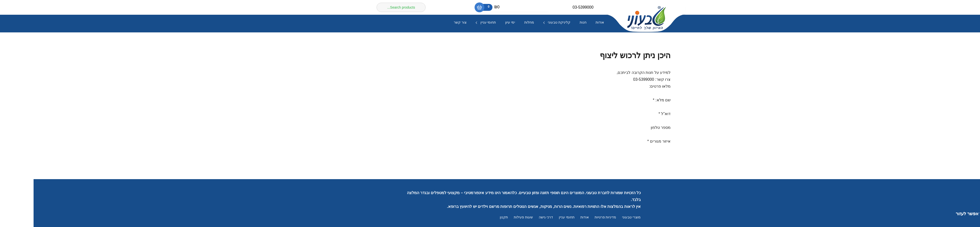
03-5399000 (549, 7)
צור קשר (427, 22)
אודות (566, 22)
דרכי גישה (512, 217)
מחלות (496, 22)
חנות (550, 22)
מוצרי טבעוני (598, 217)
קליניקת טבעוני (526, 22)
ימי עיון (477, 22)
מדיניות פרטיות (572, 217)
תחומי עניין (455, 22)
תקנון (470, 217)
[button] (968, 214)
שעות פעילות (490, 217)
